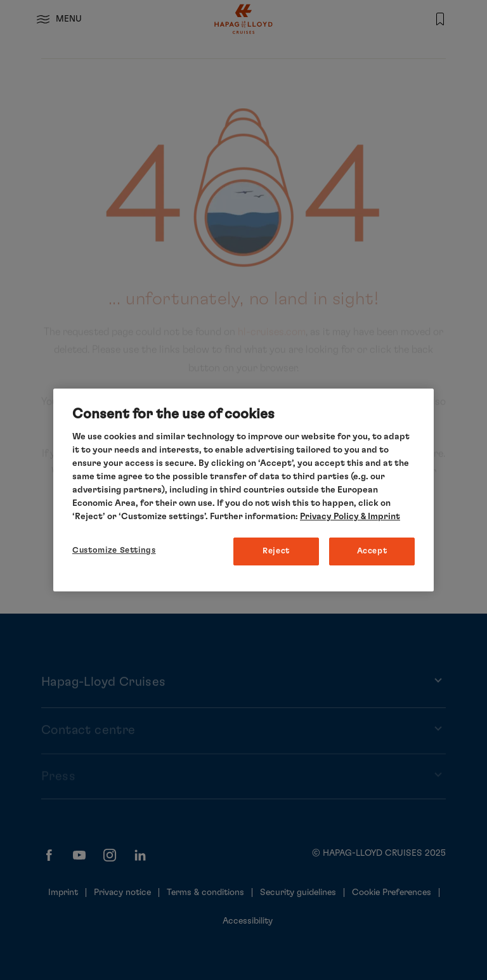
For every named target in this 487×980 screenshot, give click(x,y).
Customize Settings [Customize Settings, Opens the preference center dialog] (114, 551)
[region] (243, 490)
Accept (372, 551)
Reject (276, 551)
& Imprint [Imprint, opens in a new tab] (380, 517)
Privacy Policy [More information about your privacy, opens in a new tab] (329, 517)
